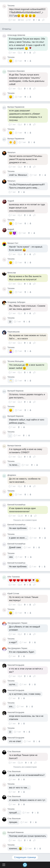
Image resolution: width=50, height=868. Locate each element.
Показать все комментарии (25, 520)
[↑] (34, 20)
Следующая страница (25, 857)
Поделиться (43, 20)
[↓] (39, 20)
